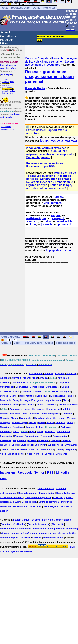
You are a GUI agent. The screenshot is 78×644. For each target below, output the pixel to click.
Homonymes (39, 409)
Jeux (4, 8)
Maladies (39, 418)
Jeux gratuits (6, 127)
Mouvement (59, 418)
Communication (20, 382)
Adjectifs (60, 373)
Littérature (67, 414)
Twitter (39, 473)
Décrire (14, 396)
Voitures (38, 454)
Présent (32, 440)
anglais (56, 215)
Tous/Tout (34, 449)
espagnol (58, 218)
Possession (6, 436)
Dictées (4, 396)
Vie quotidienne (16, 454)
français (58, 197)
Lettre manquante (50, 414)
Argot (35, 378)
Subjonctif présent (38, 157)
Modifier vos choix (53, 538)
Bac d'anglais (51, 506)
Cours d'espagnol (28, 493)
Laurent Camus (21, 520)
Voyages (49, 454)
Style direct (27, 445)
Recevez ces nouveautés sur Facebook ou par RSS (45, 165)
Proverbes (6, 440)
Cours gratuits (11, 337)
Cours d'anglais (46, 488)
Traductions (47, 449)
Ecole (39, 396)
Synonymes (71, 445)
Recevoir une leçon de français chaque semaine (51, 60)
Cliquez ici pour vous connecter (11, 56)
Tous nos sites (66, 343)
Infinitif (66, 409)
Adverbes (71, 373)
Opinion (30, 427)
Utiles (4, 43)
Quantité (55, 440)
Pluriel (40, 431)
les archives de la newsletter (59, 141)
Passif (16, 431)
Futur (16, 405)
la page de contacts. (59, 250)
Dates (55, 391)
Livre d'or (6, 85)
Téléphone (70, 449)
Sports (15, 445)
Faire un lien (7, 93)
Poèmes (19, 436)
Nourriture (6, 427)
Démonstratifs (27, 396)
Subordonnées (55, 445)
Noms (70, 423)
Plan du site (7, 87)
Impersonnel (54, 409)
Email (4, 479)
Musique (72, 418)
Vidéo (3, 454)
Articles (44, 378)
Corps (16, 391)
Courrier (37, 391)
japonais (47, 225)
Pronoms (46, 436)
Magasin (4, 418)
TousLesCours (20, 8)
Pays (32, 431)
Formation (6, 405)
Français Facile (35, 88)
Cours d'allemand (66, 493)
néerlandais (65, 221)
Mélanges (5, 423)
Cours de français (37, 58)
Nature (50, 423)
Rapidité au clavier (10, 502)
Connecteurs (53, 387)
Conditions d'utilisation (13, 524)
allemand (32, 221)
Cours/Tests (8, 36)
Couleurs (26, 391)
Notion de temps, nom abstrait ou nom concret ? (49, 187)
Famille (71, 396)
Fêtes (23, 405)
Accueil (5, 33)
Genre (31, 405)
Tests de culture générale (38, 497)
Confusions (22, 387)
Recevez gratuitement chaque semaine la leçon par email (49, 77)
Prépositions (20, 440)
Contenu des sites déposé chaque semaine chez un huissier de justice (39, 533)
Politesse (50, 431)
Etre (46, 396)
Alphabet (5, 378)
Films (66, 400)
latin (33, 225)
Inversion (15, 414)
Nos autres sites (7, 130)
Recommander (8, 89)
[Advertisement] (51, 295)
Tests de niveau (19, 449)
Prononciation (60, 436)
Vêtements (61, 454)
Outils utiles (35, 506)
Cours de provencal (49, 502)
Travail (59, 449)
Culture (33, 5)
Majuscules (27, 418)
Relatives (5, 445)
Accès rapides (8, 82)
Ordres (40, 427)
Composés (63, 382)
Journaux (34, 414)
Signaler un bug (9, 91)
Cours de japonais (63, 497)
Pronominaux (32, 436)
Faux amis (6, 400)
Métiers (33, 423)
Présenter (44, 440)
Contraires (6, 391)
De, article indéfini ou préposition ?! (50, 182)
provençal (65, 225)
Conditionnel (7, 387)
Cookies (37, 538)
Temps (5, 449)
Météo (41, 423)
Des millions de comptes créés (9, 65)
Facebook (25, 473)
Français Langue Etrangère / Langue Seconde (37, 400)
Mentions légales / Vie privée (15, 538)
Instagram (7, 473)
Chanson (5, 382)
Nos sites (50, 8)
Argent (26, 378)
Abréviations (36, 373)
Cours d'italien (47, 493)
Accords (49, 373)
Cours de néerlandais (11, 497)
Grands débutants (68, 405)
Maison (15, 418)
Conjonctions (37, 387)
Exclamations (58, 396)
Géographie (16, 409)
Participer (7, 40)
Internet (4, 414)
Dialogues (65, 391)
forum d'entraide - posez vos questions (51, 174)
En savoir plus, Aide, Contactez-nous (51, 520)
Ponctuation (63, 431)
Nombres (60, 423)
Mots (48, 418)
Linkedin (62, 473)
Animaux (16, 378)
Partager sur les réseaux (19, 551)
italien (48, 221)
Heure (27, 409)
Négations (18, 427)
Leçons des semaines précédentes (50, 63)
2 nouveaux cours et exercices (46, 148)
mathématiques (36, 218)
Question (66, 440)
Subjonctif (40, 445)
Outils (36, 8)
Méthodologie (19, 423)
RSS (50, 473)
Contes (65, 387)
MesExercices (53, 203)
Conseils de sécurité (39, 524)
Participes (66, 427)
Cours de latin (29, 502)
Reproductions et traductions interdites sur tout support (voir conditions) (39, 529)
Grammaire (51, 405)
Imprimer (6, 84)
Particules (5, 431)
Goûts (40, 405)
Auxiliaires (63, 378)
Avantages (6, 74)
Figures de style (37, 185)
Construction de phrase (55, 179)
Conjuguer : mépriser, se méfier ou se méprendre (50, 153)
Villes (29, 454)
